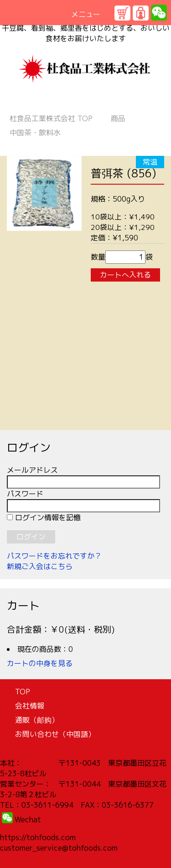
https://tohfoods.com (38, 837)
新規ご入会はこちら (40, 566)
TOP (51, 118)
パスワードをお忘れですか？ (54, 556)
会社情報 (30, 706)
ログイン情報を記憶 (44, 517)
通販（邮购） (37, 720)
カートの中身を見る (40, 663)
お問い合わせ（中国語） (55, 734)
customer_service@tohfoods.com (59, 848)
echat (31, 820)
